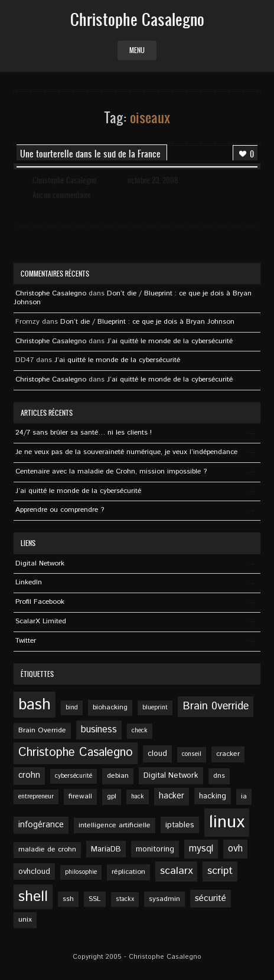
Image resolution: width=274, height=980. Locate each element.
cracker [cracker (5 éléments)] (228, 754)
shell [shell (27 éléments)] (33, 897)
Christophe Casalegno (65, 180)
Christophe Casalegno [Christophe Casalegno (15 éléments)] (76, 753)
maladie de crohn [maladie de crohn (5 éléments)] (47, 849)
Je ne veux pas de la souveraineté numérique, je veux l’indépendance (126, 452)
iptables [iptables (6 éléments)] (180, 825)
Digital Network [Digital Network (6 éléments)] (171, 775)
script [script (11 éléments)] (220, 871)
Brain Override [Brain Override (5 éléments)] (42, 730)
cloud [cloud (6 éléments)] (157, 754)
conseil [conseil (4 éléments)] (192, 754)
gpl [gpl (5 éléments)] (112, 796)
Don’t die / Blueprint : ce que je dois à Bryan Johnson (133, 298)
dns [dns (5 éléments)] (219, 776)
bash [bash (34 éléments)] (35, 705)
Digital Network (40, 563)
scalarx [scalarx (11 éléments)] (176, 871)
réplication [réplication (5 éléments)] (128, 872)
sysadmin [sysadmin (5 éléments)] (164, 899)
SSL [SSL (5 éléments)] (95, 899)
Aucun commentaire (62, 195)
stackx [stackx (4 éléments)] (125, 899)
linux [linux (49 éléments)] (227, 822)
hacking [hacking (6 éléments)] (213, 796)
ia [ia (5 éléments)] (244, 796)
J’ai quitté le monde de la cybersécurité (170, 341)
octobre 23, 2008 (153, 180)
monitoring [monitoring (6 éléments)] (155, 849)
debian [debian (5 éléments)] (118, 776)
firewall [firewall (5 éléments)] (80, 796)
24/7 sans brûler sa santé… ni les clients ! (84, 433)
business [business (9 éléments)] (99, 730)
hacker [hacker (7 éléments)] (172, 796)
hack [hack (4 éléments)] (138, 797)
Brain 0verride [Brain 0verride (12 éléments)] (216, 706)
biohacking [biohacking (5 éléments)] (110, 707)
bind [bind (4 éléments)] (72, 708)
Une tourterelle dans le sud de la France (90, 154)
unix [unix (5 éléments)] (25, 920)
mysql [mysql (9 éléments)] (201, 849)
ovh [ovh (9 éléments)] (235, 849)
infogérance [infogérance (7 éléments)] (41, 825)
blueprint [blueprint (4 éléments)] (155, 708)
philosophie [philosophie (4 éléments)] (81, 872)
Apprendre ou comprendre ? (60, 510)
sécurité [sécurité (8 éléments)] (211, 899)
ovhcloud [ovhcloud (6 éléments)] (34, 872)
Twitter (26, 641)
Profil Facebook (40, 602)
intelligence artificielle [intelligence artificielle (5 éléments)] (115, 825)
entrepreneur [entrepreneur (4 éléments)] (36, 797)
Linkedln (29, 582)
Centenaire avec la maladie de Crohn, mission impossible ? (111, 471)
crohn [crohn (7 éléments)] (29, 775)
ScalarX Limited (41, 621)
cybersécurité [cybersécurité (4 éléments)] (74, 776)
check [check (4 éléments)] (140, 731)
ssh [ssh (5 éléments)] (68, 899)
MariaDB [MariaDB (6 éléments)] (106, 849)
